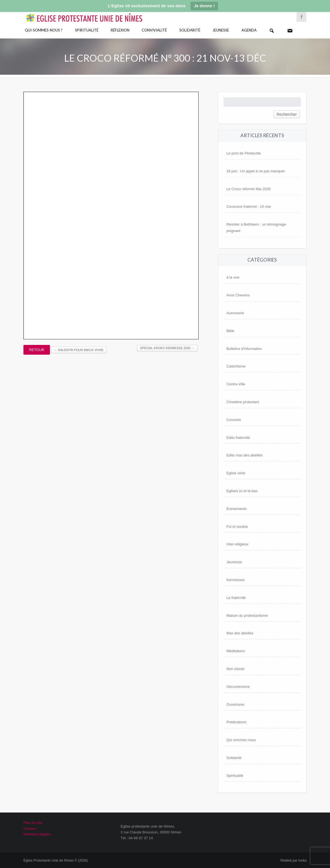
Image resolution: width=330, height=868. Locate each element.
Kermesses (236, 580)
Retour (37, 350)
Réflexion (120, 30)
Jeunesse (221, 30)
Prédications (237, 722)
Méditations (236, 651)
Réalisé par (294, 860)
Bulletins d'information (244, 349)
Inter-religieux (238, 544)
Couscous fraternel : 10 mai (249, 206)
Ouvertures (235, 704)
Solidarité (190, 30)
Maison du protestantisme (247, 616)
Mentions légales (37, 834)
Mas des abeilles (240, 633)
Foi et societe (237, 527)
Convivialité (154, 30)
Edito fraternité (238, 438)
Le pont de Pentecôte (244, 153)
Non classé (235, 669)
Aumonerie (235, 313)
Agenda (249, 30)
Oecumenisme (238, 687)
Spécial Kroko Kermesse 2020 (167, 348)
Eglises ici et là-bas (242, 491)
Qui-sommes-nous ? (44, 30)
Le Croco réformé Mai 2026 (249, 189)
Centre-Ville (236, 384)
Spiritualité (87, 30)
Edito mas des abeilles (245, 455)
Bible (231, 331)
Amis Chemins (238, 295)
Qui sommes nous (241, 740)
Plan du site (33, 823)
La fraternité (236, 598)
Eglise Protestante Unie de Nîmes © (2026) (56, 860)
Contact (30, 829)
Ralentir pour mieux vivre (79, 350)
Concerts (234, 420)
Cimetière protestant (243, 402)
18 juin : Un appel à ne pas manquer (256, 171)
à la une (233, 277)
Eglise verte (236, 473)
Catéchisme (236, 366)
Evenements (237, 509)
